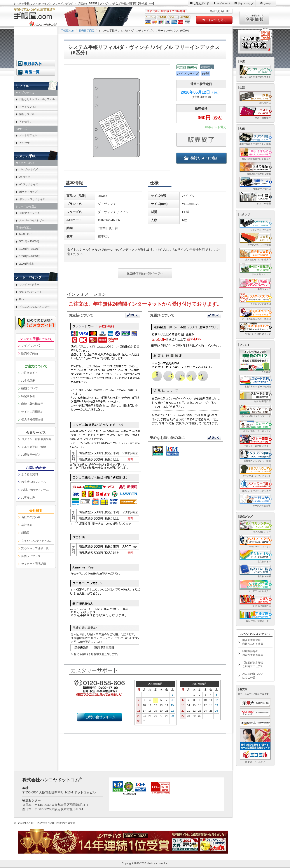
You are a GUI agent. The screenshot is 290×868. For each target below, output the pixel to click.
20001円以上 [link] (26, 264)
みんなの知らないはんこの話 (253, 676)
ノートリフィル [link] (28, 107)
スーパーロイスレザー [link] (32, 220)
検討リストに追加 (201, 158)
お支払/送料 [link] (28, 381)
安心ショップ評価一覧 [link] (35, 548)
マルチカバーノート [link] (31, 292)
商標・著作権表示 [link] (32, 404)
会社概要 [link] (27, 525)
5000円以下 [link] (26, 234)
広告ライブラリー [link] (32, 556)
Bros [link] (22, 299)
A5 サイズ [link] (25, 177)
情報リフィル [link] (27, 114)
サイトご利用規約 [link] (32, 412)
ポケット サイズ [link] (28, 192)
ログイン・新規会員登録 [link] (36, 439)
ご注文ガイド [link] (29, 373)
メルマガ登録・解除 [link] (34, 447)
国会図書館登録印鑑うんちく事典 (253, 642)
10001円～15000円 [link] (30, 249)
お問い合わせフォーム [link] (35, 490)
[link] (36, 541)
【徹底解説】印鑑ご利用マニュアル (253, 665)
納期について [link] (29, 388)
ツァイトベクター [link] (29, 285)
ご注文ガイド (201, 3)
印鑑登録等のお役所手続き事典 (253, 653)
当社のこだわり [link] (31, 517)
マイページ (223, 3)
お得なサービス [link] (31, 455)
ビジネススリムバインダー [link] (34, 307)
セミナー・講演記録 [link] (34, 564)
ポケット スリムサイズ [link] (32, 199)
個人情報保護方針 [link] (32, 420)
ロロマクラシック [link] (29, 213)
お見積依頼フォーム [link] (34, 482)
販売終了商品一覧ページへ (145, 273)
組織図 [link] (25, 533)
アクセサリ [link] (26, 122)
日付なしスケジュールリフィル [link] (37, 99)
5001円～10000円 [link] (29, 241)
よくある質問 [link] (29, 474)
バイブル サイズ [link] (28, 169)
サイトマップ (245, 3)
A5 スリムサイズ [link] (29, 184)
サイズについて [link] (31, 345)
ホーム (267, 3)
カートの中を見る (214, 20)
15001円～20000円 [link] (30, 256)
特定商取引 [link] (28, 396)
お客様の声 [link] (28, 498)
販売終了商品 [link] (29, 353)
